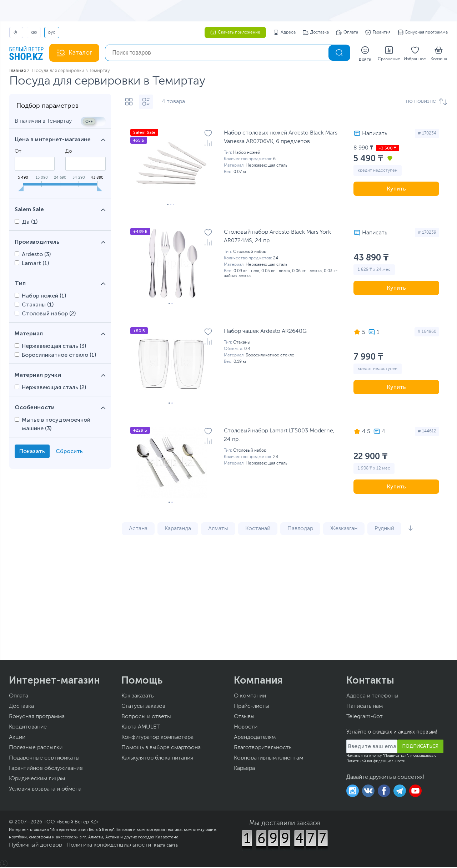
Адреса (284, 32)
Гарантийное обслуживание (46, 769)
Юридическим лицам (37, 780)
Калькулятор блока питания (157, 759)
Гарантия (378, 32)
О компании (250, 697)
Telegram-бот (365, 717)
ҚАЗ (34, 32)
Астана (138, 529)
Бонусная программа (423, 32)
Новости (246, 728)
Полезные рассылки (36, 748)
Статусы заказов (143, 707)
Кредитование (28, 728)
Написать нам (365, 707)
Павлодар (300, 529)
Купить (396, 189)
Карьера (244, 769)
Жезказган (344, 529)
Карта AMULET (141, 728)
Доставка (316, 32)
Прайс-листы (252, 707)
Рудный (384, 529)
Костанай (258, 529)
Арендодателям (255, 738)
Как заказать (137, 697)
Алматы (218, 529)
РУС (52, 32)
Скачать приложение (235, 32)
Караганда (178, 529)
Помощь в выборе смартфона (161, 748)
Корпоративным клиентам (268, 759)
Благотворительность (263, 748)
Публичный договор (36, 846)
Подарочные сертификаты (44, 759)
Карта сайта (166, 846)
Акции (17, 738)
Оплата (347, 32)
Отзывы (244, 717)
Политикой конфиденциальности (376, 762)
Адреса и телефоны (372, 697)
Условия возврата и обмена (45, 790)
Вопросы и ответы (146, 717)
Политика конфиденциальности (109, 846)
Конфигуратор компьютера (157, 738)
